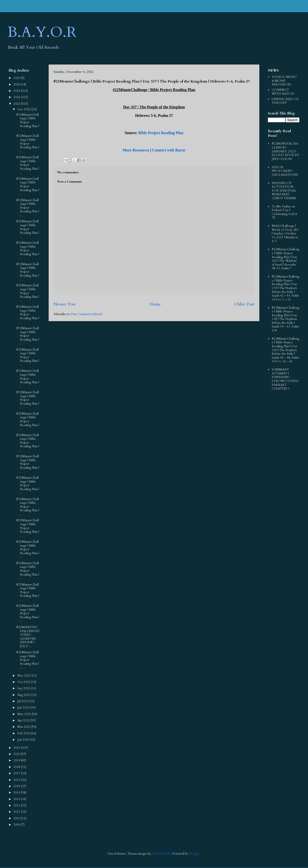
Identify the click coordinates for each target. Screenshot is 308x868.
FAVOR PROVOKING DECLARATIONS (285, 171)
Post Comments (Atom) (87, 314)
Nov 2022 (24, 676)
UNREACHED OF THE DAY (285, 101)
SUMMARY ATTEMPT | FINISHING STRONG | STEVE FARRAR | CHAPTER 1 (285, 379)
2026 (17, 78)
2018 (17, 767)
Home (155, 304)
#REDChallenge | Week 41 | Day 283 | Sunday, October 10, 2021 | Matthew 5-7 (285, 233)
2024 (17, 91)
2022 (17, 104)
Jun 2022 (24, 708)
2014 (17, 793)
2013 (17, 799)
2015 (17, 786)
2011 (17, 812)
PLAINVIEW (161, 854)
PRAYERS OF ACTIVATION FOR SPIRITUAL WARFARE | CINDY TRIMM (284, 191)
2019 (17, 760)
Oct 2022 (24, 682)
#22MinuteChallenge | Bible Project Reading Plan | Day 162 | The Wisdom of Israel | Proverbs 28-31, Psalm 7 (285, 259)
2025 (17, 84)
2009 (17, 825)
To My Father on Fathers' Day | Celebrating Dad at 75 (285, 212)
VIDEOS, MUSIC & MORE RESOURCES (284, 81)
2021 (17, 748)
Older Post (244, 304)
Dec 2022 (24, 109)
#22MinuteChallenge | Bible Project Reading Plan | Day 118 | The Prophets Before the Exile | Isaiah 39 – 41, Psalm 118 (285, 319)
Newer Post (65, 304)
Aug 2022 (24, 695)
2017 (17, 773)
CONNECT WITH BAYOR (283, 92)
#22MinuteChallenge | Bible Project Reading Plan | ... (28, 122)
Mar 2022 (24, 727)
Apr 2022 (24, 720)
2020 (17, 754)
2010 (17, 818)
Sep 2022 (24, 688)
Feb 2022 (24, 733)
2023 (17, 97)
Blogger (194, 854)
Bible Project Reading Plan (161, 133)
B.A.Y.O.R (42, 32)
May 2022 (25, 714)
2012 (17, 805)
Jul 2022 (23, 701)
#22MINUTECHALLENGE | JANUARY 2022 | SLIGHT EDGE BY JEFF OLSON (285, 151)
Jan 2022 (24, 740)
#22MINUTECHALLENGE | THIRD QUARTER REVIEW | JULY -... (28, 637)
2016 (17, 780)
